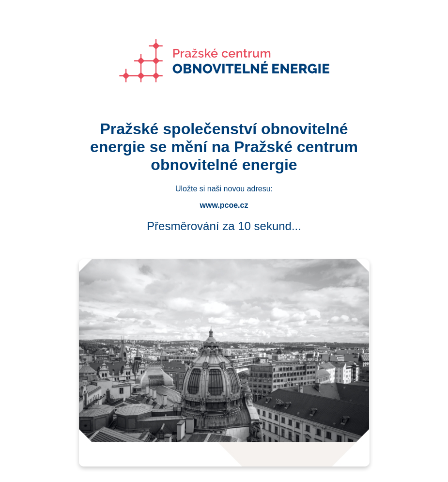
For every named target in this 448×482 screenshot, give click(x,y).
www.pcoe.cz (224, 205)
